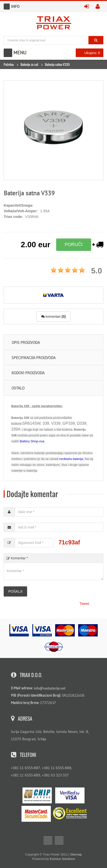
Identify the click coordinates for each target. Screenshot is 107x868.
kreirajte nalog (99, 7)
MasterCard (36, 814)
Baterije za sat (29, 64)
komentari (53, 317)
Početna (9, 64)
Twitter (59, 841)
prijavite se (88, 7)
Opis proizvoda (26, 342)
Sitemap (76, 854)
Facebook (48, 841)
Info (7, 6)
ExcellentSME (70, 813)
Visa (70, 795)
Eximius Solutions (62, 859)
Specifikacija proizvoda (33, 358)
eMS (37, 795)
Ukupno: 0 (88, 53)
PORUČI (74, 244)
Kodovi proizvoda (28, 373)
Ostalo (18, 388)
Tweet (84, 604)
